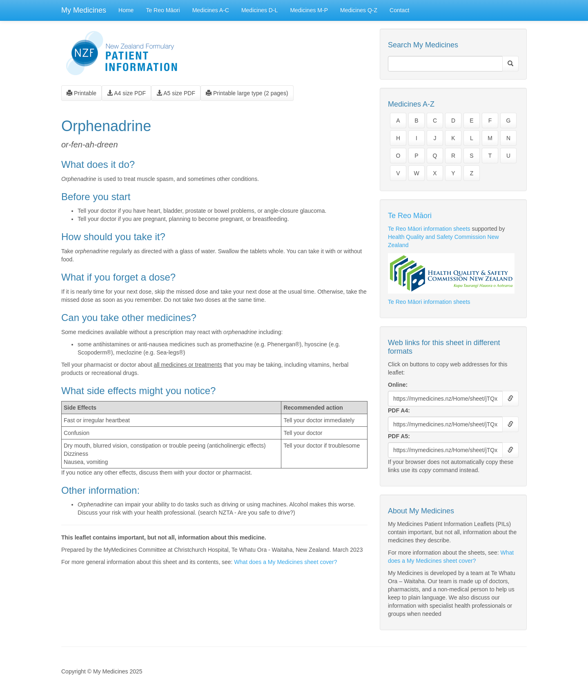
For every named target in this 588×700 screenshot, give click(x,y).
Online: (398, 385)
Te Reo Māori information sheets (429, 229)
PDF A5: (399, 436)
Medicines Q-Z (359, 10)
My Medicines (84, 10)
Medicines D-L (259, 10)
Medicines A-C (211, 10)
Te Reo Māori (163, 10)
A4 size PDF (126, 93)
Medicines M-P (309, 10)
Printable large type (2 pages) (247, 93)
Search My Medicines (423, 45)
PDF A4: (399, 410)
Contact (399, 10)
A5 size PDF (176, 93)
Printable (81, 93)
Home (126, 10)
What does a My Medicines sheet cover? (285, 562)
